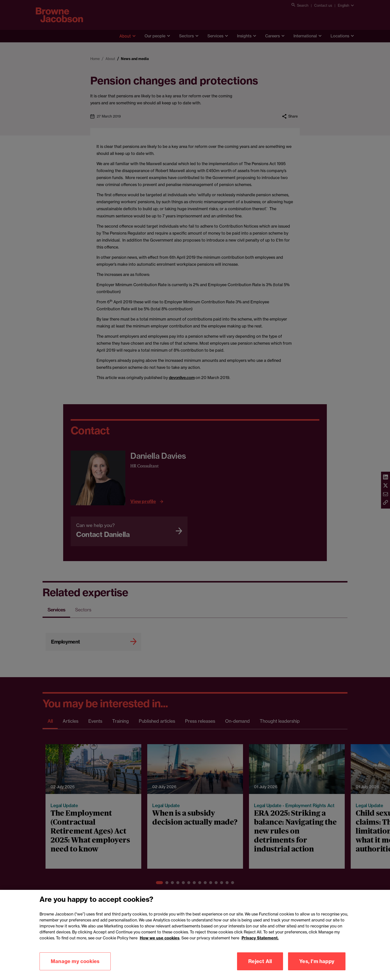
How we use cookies (160, 946)
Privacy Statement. (260, 946)
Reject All (260, 970)
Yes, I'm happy (317, 970)
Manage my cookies (75, 970)
